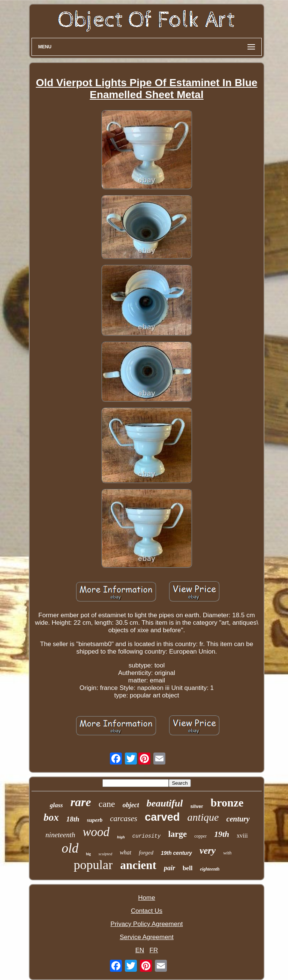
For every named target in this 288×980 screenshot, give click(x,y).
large (177, 834)
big (88, 854)
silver (197, 806)
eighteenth (210, 869)
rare (81, 802)
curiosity (147, 836)
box (51, 817)
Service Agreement (147, 937)
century (238, 819)
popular (93, 865)
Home (146, 898)
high (121, 837)
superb (95, 820)
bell (187, 868)
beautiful (165, 803)
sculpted (105, 854)
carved (162, 817)
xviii (242, 836)
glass (56, 805)
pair (169, 868)
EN (140, 950)
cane (107, 804)
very (208, 851)
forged (146, 853)
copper (200, 836)
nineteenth (60, 835)
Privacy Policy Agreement (147, 924)
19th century (176, 853)
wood (96, 832)
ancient (138, 865)
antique (203, 817)
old (70, 848)
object (131, 805)
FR (154, 950)
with (227, 853)
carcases (124, 818)
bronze (227, 803)
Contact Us (147, 911)
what (125, 852)
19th (222, 834)
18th (73, 819)
